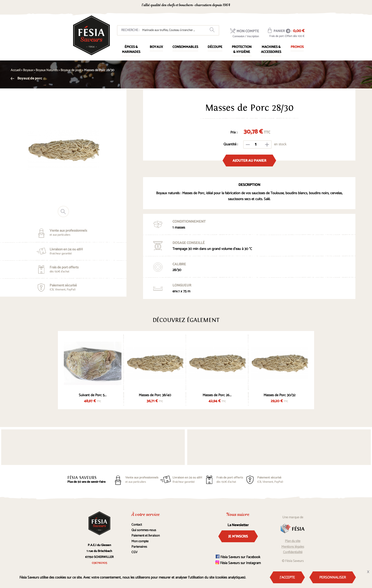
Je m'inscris (238, 536)
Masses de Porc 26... (217, 395)
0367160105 (262, 6)
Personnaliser (333, 577)
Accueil (16, 70)
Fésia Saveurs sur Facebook (238, 557)
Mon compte (140, 541)
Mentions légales (293, 547)
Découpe (215, 47)
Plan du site (293, 541)
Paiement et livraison (146, 536)
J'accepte (287, 577)
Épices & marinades (131, 50)
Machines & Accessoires (271, 50)
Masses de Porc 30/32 (279, 395)
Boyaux (156, 47)
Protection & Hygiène (242, 50)
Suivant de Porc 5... (93, 395)
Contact (137, 525)
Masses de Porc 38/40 (155, 395)
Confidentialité (293, 552)
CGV (135, 552)
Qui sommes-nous (144, 530)
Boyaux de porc (26, 78)
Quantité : (231, 144)
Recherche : (130, 30)
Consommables (185, 47)
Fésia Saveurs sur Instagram (238, 563)
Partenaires (139, 547)
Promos (297, 47)
